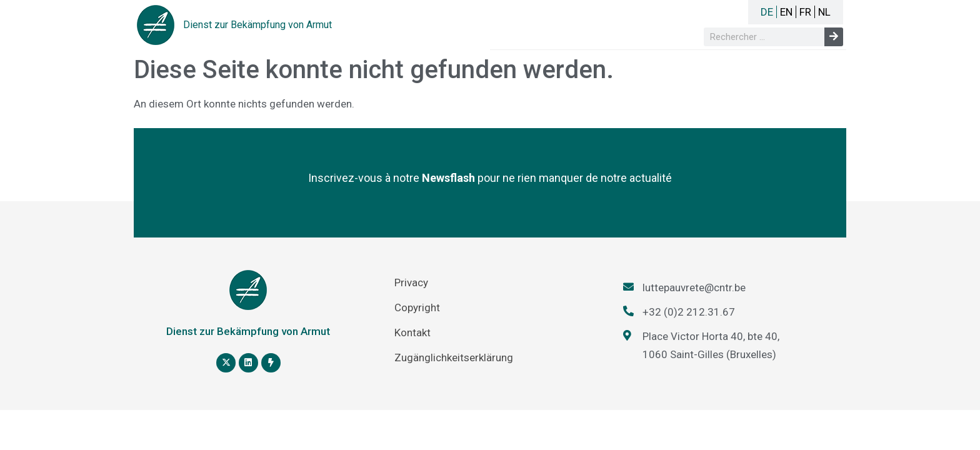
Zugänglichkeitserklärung (454, 357)
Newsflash (448, 178)
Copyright (417, 307)
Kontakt (412, 332)
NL (824, 12)
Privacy (411, 282)
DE (767, 12)
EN (786, 12)
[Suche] (834, 37)
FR (805, 12)
